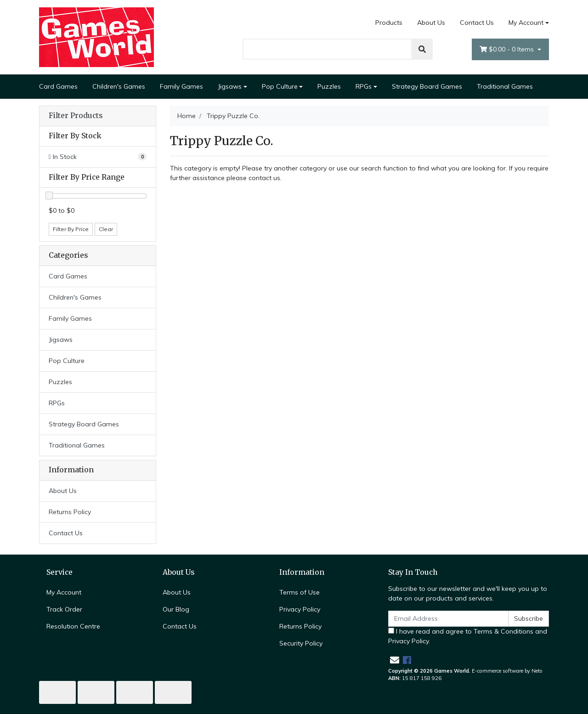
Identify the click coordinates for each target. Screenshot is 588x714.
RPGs (364, 86)
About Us (431, 23)
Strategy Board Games (427, 86)
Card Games (58, 86)
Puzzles (329, 86)
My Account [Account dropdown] (526, 23)
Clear (106, 229)
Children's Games (119, 86)
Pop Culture (280, 86)
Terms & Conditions (503, 631)
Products (389, 23)
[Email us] (395, 660)
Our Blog (176, 609)
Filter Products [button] (76, 116)
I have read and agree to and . (468, 636)
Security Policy (301, 643)
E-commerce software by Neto (507, 671)
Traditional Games (505, 86)
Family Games (181, 86)
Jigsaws (230, 86)
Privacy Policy (300, 609)
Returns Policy (70, 512)
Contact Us (477, 23)
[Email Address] (448, 619)
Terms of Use (300, 592)
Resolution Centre (73, 626)
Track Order (64, 609)
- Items (508, 49)
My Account (64, 592)
